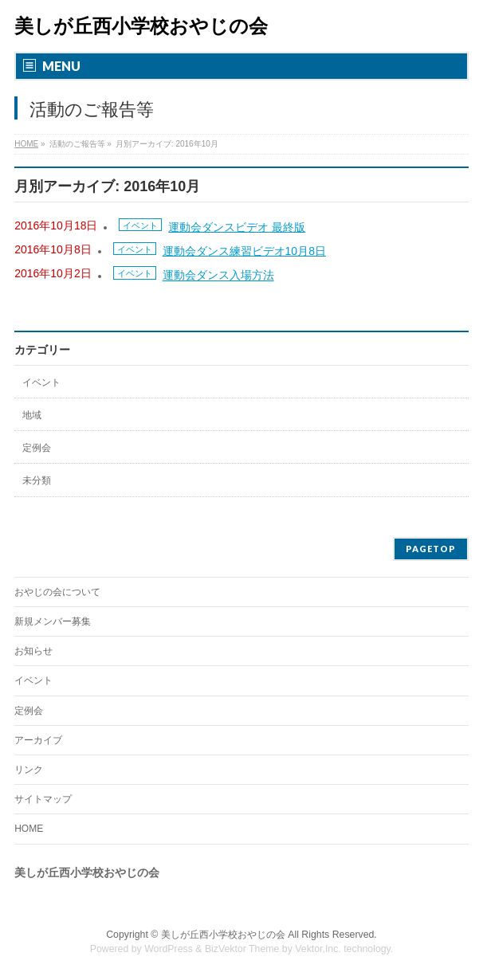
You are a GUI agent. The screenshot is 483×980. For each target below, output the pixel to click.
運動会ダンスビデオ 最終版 (237, 227)
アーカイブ (38, 740)
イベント (140, 225)
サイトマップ (43, 799)
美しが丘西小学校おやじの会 (141, 26)
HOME (29, 829)
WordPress (169, 949)
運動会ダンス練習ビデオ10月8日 (244, 251)
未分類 (37, 480)
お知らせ (33, 651)
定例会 (37, 448)
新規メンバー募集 (53, 621)
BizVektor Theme (242, 949)
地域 (32, 415)
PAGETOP (431, 549)
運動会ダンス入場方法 (218, 276)
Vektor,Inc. (318, 949)
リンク (29, 770)
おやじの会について (57, 592)
